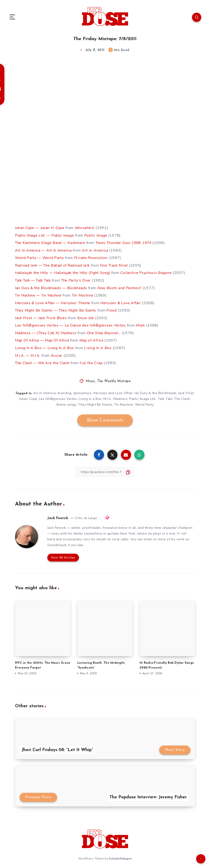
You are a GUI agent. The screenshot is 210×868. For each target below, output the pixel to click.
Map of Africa (92, 339)
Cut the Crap (91, 361)
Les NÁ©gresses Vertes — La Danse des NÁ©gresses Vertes (71, 324)
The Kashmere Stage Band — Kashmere (50, 243)
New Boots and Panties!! (120, 287)
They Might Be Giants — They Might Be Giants (56, 309)
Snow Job (86, 316)
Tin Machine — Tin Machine (39, 294)
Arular (57, 353)
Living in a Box (90, 396)
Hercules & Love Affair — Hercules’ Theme (53, 302)
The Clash (182, 396)
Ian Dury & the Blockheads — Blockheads (51, 287)
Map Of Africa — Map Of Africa (42, 339)
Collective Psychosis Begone (147, 272)
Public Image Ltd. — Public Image (44, 235)
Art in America (95, 250)
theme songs (66, 402)
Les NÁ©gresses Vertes (58, 396)
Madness (121, 396)
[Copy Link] (105, 470)
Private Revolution (91, 257)
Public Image (96, 235)
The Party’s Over (77, 279)
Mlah (141, 324)
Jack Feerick (58, 516)
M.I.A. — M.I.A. (28, 353)
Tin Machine (83, 294)
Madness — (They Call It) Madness (46, 331)
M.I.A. (108, 396)
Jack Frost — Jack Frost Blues (41, 316)
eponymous (82, 391)
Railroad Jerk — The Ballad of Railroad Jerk (53, 265)
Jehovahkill (85, 228)
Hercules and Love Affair (113, 391)
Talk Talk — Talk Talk (33, 279)
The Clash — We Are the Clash (42, 361)
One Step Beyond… (104, 331)
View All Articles (63, 555)
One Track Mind (114, 265)
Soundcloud (57, 543)
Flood (112, 309)
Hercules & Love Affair (121, 302)
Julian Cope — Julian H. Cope (40, 228)
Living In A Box (98, 346)
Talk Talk (165, 396)
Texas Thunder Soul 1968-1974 (125, 243)
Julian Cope (28, 396)
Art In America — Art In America (43, 250)
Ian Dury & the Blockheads (155, 391)
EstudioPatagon (120, 856)
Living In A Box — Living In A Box (44, 346)
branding (65, 391)
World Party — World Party (40, 257)
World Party (144, 402)
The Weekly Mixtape (114, 379)
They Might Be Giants (95, 402)
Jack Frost (186, 391)
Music (91, 379)
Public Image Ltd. (143, 396)
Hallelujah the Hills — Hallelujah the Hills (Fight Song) (63, 272)
